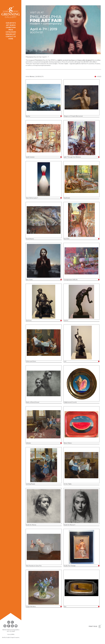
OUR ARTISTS (11, 23)
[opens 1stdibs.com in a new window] (9, 623)
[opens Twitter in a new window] (13, 627)
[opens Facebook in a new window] (9, 627)
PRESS (11, 30)
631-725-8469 (11, 631)
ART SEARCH (11, 25)
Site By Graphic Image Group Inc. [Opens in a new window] (11, 637)
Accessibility (11, 634)
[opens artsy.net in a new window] (12, 623)
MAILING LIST (11, 34)
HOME (11, 39)
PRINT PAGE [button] (93, 626)
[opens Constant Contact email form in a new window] (5, 627)
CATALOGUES (11, 32)
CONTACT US (11, 36)
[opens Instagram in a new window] (16, 627)
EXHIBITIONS (11, 27)
